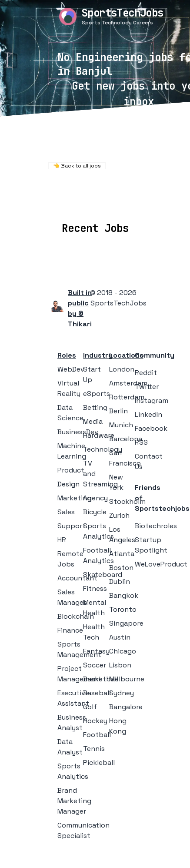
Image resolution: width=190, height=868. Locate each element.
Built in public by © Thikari (80, 308)
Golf (90, 707)
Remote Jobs (92, 191)
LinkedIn (148, 414)
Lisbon (120, 665)
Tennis (94, 749)
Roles (67, 355)
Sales (66, 512)
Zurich (119, 515)
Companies (111, 203)
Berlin (118, 411)
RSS (141, 442)
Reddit (146, 373)
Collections (162, 203)
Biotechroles (156, 526)
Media (93, 421)
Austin (120, 637)
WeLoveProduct (161, 564)
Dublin (120, 581)
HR (62, 540)
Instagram (152, 400)
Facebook (151, 428)
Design (68, 484)
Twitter (147, 387)
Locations (63, 203)
